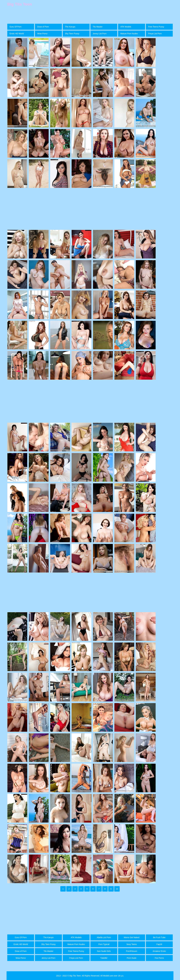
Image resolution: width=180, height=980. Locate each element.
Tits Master (98, 27)
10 (117, 889)
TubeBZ (104, 958)
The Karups (70, 27)
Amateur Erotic (159, 951)
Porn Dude (132, 958)
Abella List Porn (104, 937)
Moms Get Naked (132, 937)
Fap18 (159, 944)
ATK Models (126, 27)
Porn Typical (104, 944)
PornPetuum (132, 951)
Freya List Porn (155, 34)
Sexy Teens (132, 944)
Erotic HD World (17, 34)
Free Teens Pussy (156, 27)
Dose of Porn (43, 27)
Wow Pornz (42, 34)
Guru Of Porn (15, 27)
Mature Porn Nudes (129, 34)
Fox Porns (159, 958)
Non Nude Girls (104, 951)
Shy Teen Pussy (72, 34)
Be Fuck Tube (159, 937)
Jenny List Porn (100, 34)
